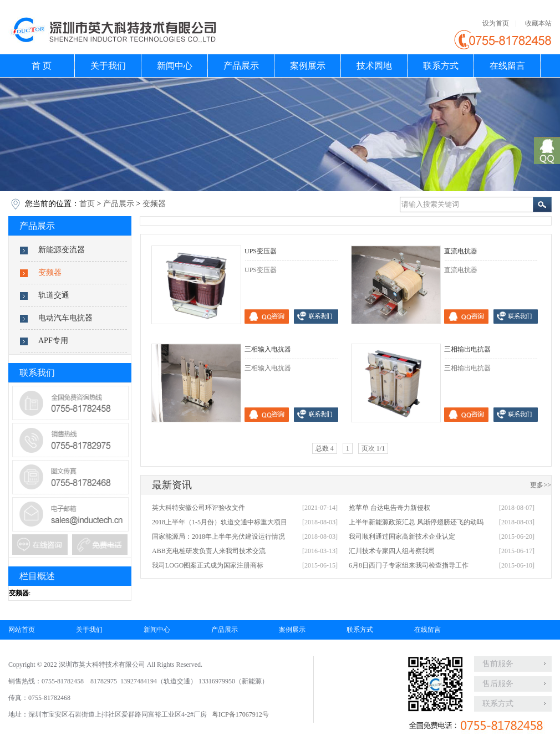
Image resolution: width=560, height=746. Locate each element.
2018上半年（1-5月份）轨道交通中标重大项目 (220, 522)
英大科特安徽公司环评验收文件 (198, 508)
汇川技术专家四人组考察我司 (392, 551)
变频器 (154, 204)
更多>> (541, 485)
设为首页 (496, 23)
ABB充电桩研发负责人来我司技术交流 (209, 551)
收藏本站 (538, 23)
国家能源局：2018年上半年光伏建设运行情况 (218, 536)
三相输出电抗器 (467, 349)
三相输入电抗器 (268, 349)
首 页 (42, 66)
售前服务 (498, 664)
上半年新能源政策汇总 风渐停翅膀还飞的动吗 (416, 522)
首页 (87, 204)
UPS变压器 (261, 251)
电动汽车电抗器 (65, 318)
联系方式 (441, 66)
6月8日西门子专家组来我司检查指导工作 (409, 565)
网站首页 (22, 630)
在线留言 (507, 66)
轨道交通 (54, 295)
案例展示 (308, 66)
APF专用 (53, 341)
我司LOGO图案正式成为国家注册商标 (208, 565)
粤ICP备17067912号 (240, 714)
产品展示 (241, 66)
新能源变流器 (62, 250)
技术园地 (374, 66)
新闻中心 (175, 66)
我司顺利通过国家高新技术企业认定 (402, 536)
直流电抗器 (461, 251)
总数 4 (325, 448)
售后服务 (498, 684)
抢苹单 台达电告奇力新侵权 (390, 508)
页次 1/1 (373, 448)
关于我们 (108, 66)
